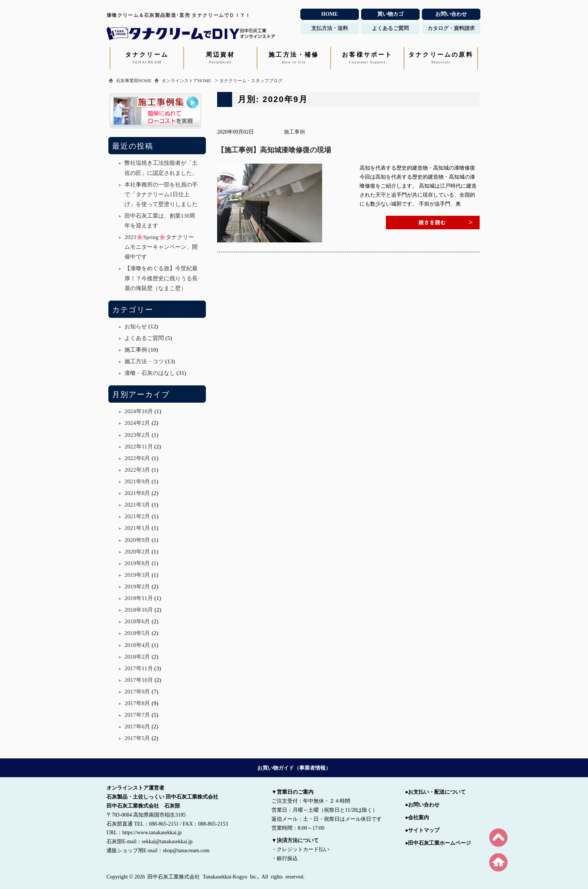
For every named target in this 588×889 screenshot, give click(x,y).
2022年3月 (137, 470)
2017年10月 (139, 680)
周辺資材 (220, 58)
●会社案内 (417, 818)
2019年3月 (137, 575)
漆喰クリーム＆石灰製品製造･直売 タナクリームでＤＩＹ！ (179, 15)
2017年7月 (137, 715)
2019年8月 (137, 563)
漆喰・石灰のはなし (150, 373)
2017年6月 (137, 726)
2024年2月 (137, 423)
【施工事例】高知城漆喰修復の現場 (274, 150)
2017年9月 (137, 691)
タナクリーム (147, 58)
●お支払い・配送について (435, 792)
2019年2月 (137, 586)
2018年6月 (137, 621)
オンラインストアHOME (186, 81)
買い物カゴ (390, 14)
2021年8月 (137, 493)
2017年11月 (139, 668)
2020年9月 (137, 540)
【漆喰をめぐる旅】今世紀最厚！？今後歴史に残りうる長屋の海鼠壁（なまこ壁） (161, 278)
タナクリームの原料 (441, 58)
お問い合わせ (451, 14)
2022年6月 (137, 458)
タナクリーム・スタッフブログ (251, 81)
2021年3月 (137, 505)
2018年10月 (139, 610)
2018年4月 (137, 645)
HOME (330, 14)
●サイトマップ (422, 830)
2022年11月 (139, 446)
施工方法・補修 (294, 58)
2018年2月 (137, 657)
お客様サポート (367, 58)
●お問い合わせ (422, 805)
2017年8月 (137, 703)
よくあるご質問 (144, 338)
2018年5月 (137, 633)
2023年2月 (137, 435)
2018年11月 (139, 598)
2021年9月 (137, 481)
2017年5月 (137, 738)
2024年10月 (139, 411)
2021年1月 (137, 528)
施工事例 (294, 132)
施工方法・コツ (144, 361)
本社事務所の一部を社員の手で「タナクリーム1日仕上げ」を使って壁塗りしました (161, 194)
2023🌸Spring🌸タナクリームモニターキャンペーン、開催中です (161, 247)
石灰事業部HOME (134, 81)
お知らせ (136, 326)
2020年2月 (137, 551)
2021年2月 (137, 516)
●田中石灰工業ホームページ (438, 843)
